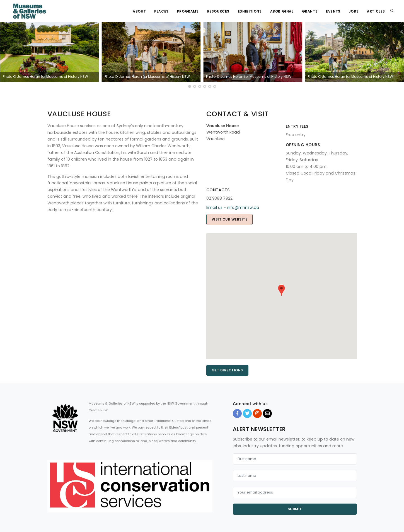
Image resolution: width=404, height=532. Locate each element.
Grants (310, 11)
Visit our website (230, 219)
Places (161, 11)
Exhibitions (250, 11)
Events (333, 11)
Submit (295, 509)
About (139, 11)
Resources (218, 11)
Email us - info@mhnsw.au (233, 207)
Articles (376, 11)
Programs (188, 11)
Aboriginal (282, 11)
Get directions (227, 370)
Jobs (354, 11)
